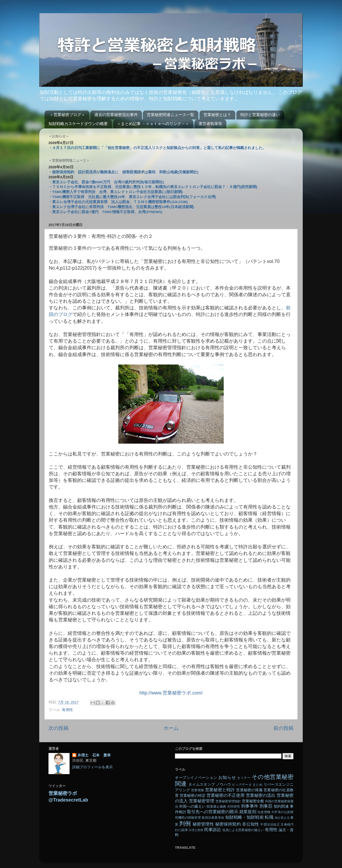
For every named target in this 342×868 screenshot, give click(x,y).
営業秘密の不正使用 (226, 795)
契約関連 (281, 806)
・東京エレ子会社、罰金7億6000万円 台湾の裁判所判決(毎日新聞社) (106, 182)
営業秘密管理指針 (228, 801)
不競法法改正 (270, 824)
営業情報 (197, 790)
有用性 (67, 710)
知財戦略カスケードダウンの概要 (78, 124)
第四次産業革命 (213, 818)
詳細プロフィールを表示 (92, 767)
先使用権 (264, 812)
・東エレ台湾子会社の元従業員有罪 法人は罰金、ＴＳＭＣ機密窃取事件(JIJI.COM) (118, 202)
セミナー (244, 778)
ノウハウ (224, 785)
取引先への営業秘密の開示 (212, 812)
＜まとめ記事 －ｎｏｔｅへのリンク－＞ (153, 124)
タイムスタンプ (202, 785)
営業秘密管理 (202, 801)
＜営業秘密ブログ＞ (67, 115)
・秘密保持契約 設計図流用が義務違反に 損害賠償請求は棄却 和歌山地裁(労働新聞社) (123, 172)
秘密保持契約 (228, 824)
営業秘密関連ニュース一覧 (170, 115)
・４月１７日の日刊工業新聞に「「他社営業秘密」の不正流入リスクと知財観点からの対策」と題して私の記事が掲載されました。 (157, 148)
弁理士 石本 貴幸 (94, 755)
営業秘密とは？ (217, 115)
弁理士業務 (196, 830)
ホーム (171, 728)
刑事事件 (250, 806)
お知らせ (227, 777)
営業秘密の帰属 (249, 790)
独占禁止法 (282, 818)
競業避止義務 (216, 807)
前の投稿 (284, 728)
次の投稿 (58, 728)
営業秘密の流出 (261, 795)
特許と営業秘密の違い (260, 115)
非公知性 (251, 824)
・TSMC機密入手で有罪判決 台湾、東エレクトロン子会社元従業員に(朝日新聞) (116, 192)
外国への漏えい (192, 806)
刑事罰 (266, 806)
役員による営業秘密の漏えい (243, 830)
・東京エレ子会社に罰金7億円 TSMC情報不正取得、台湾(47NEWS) (105, 212)
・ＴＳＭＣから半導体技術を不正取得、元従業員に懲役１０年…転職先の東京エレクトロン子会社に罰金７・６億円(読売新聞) (153, 187)
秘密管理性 (203, 824)
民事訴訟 (213, 829)
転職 (269, 817)
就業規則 (248, 812)
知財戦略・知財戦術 (245, 817)
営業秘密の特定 (193, 796)
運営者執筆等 (210, 124)
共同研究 (234, 807)
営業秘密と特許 (220, 790)
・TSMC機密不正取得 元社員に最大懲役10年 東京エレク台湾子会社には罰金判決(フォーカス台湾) (132, 197)
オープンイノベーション (196, 778)
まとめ (258, 785)
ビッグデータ (242, 785)
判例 (185, 824)
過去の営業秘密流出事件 (116, 115)
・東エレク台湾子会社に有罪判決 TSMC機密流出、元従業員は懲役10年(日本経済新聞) (121, 207)
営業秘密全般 (253, 801)
